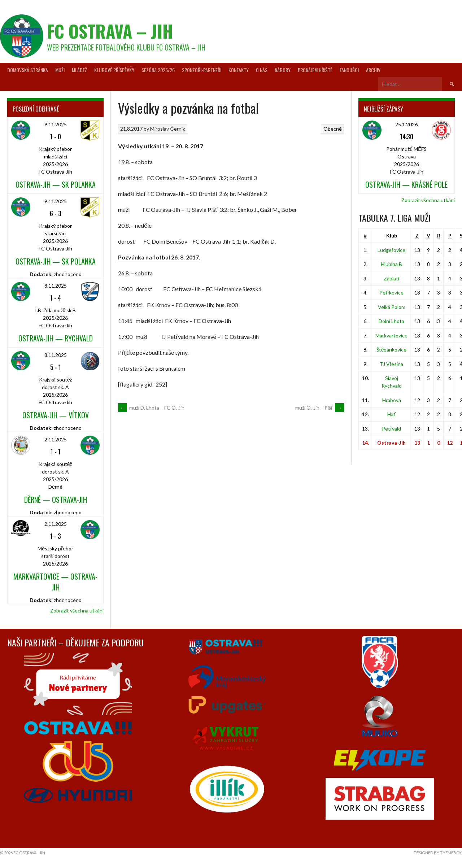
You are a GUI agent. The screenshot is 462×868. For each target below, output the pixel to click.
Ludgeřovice (391, 250)
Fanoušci (349, 70)
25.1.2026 (406, 124)
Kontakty (239, 70)
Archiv (373, 70)
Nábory (283, 70)
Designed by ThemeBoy (438, 853)
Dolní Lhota (391, 321)
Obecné (333, 129)
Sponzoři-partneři (202, 70)
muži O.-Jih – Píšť (320, 408)
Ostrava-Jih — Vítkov (56, 415)
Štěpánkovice (392, 350)
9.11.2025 (56, 124)
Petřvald (391, 429)
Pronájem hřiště (315, 70)
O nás (262, 70)
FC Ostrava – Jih (110, 31)
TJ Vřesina (392, 364)
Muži (60, 70)
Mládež (79, 70)
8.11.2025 (56, 286)
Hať (391, 414)
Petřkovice (392, 293)
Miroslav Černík (167, 129)
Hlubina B (391, 264)
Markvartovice (391, 335)
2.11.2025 (56, 439)
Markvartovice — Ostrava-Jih (55, 582)
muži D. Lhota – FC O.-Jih (151, 408)
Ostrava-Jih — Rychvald (56, 338)
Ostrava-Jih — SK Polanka (56, 184)
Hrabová (392, 400)
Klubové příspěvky (114, 70)
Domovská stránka (28, 70)
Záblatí (391, 278)
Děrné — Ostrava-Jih (56, 500)
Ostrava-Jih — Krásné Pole (406, 184)
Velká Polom (392, 307)
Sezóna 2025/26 (158, 70)
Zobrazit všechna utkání (77, 610)
